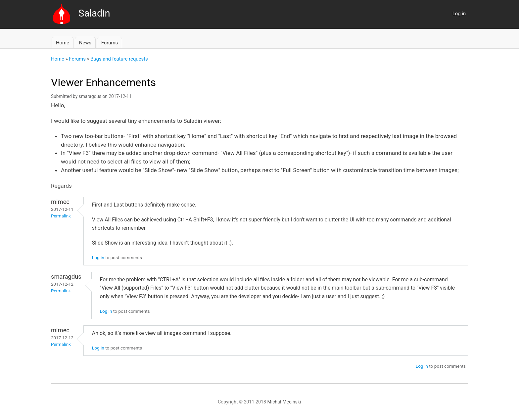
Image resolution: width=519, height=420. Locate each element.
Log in (459, 14)
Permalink (61, 216)
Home (63, 43)
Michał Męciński (284, 402)
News (85, 43)
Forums (110, 43)
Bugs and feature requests (119, 59)
